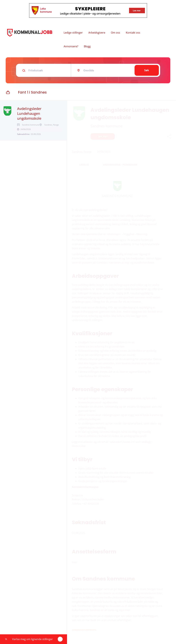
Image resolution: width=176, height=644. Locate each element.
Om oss (116, 33)
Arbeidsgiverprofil (84, 630)
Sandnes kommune (107, 126)
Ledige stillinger (73, 33)
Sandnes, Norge (82, 152)
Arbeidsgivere (97, 33)
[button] (169, 137)
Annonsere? (71, 46)
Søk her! (103, 136)
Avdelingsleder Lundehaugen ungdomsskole (29, 113)
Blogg (87, 46)
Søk (147, 70)
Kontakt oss (133, 33)
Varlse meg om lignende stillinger (32, 639)
